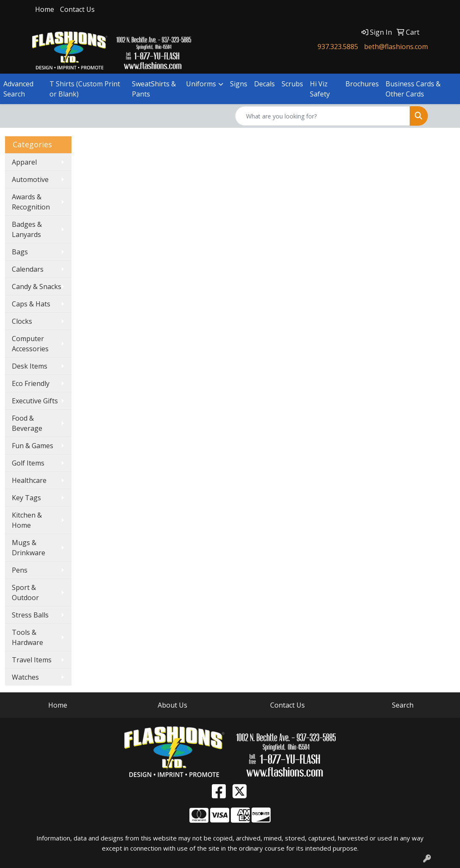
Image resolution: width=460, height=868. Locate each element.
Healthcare (29, 480)
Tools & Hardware (27, 637)
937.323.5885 (338, 47)
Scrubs (292, 84)
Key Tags (26, 498)
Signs (239, 84)
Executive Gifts (35, 401)
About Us (172, 705)
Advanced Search (18, 89)
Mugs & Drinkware (29, 548)
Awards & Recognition (31, 202)
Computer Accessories (30, 344)
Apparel (24, 162)
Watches (25, 677)
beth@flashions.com (396, 47)
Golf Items (28, 463)
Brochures (362, 84)
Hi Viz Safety (320, 89)
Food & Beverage (27, 423)
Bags (20, 252)
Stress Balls (30, 615)
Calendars (28, 269)
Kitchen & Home (27, 520)
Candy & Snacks (37, 287)
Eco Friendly (31, 383)
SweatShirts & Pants (154, 89)
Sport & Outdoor (25, 592)
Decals (264, 84)
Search (403, 705)
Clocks (22, 321)
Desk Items (30, 366)
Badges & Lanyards (27, 229)
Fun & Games (33, 446)
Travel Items (32, 660)
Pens (20, 570)
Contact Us (77, 9)
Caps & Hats (31, 304)
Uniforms (201, 84)
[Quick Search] (323, 116)
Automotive (30, 179)
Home (45, 9)
